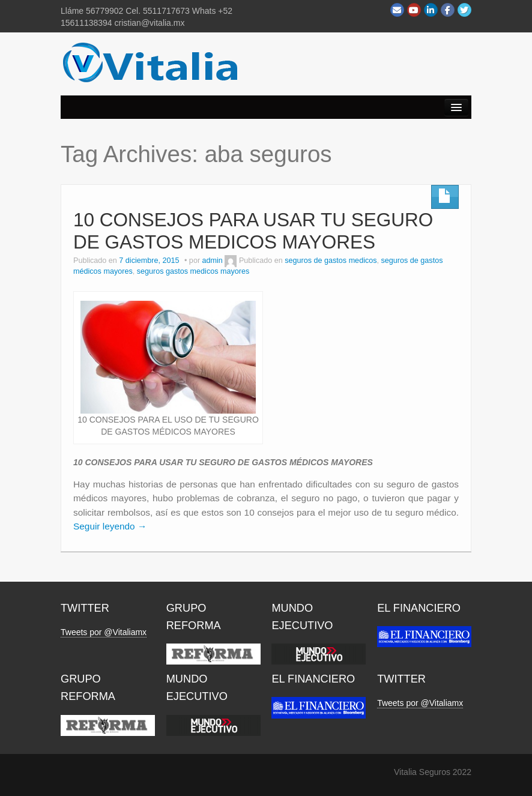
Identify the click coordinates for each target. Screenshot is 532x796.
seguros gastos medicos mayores (193, 271)
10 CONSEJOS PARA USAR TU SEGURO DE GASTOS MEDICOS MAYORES (253, 231)
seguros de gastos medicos (331, 261)
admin (213, 261)
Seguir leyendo (110, 526)
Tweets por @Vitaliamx (104, 632)
